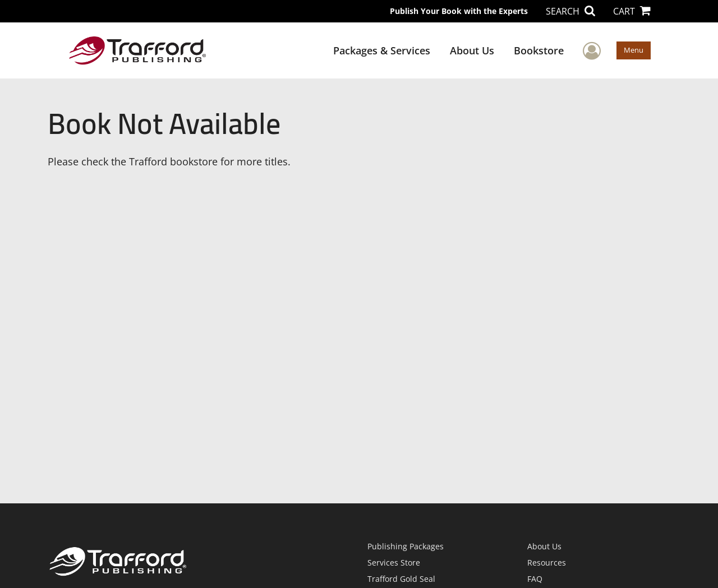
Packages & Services (382, 50)
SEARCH (570, 11)
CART (632, 11)
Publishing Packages (406, 546)
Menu (634, 50)
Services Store (394, 562)
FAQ (535, 579)
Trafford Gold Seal (401, 579)
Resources (547, 562)
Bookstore (539, 50)
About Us (472, 50)
